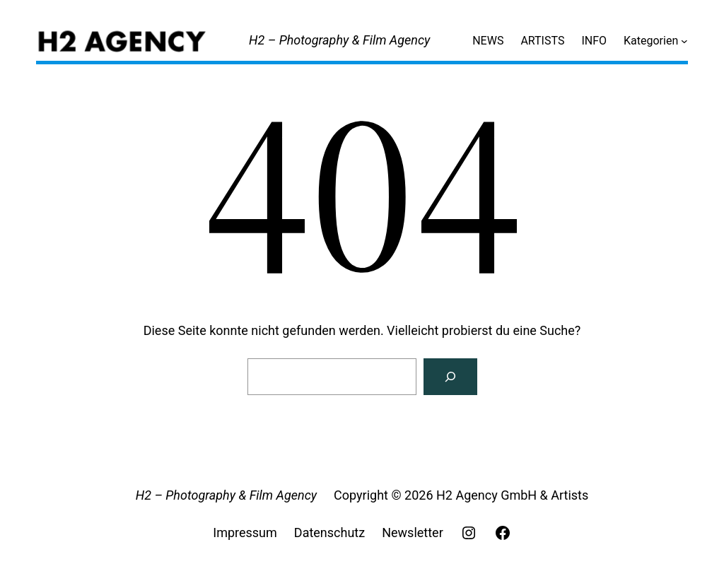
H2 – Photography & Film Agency (339, 40)
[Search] (450, 377)
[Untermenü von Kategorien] (684, 41)
